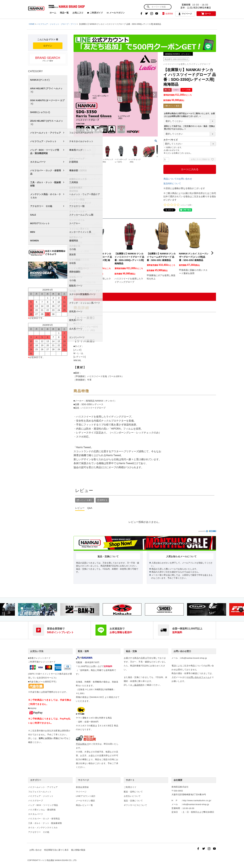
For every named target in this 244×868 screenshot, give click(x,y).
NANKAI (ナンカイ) (40, 80)
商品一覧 (64, 13)
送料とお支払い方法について (52, 738)
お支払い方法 (37, 651)
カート (206, 14)
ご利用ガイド (95, 13)
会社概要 (178, 780)
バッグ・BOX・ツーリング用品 (43, 805)
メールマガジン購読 (85, 801)
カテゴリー (36, 780)
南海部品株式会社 (180, 787)
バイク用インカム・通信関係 (42, 810)
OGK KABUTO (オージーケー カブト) (47, 102)
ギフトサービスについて (135, 805)
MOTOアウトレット (40, 223)
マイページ (185, 14)
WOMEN (35, 241)
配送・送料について (133, 792)
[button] (77, 253)
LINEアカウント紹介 (86, 796)
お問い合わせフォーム (199, 677)
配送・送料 (83, 651)
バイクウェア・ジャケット (43, 141)
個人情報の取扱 (78, 850)
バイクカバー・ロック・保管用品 (46, 172)
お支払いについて (132, 796)
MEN (33, 232)
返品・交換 (131, 651)
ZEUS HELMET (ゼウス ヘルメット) (47, 122)
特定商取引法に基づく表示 (56, 850)
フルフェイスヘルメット (40, 792)
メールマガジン (116, 13)
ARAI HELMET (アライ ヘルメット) (46, 90)
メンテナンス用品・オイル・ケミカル (46, 196)
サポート (130, 780)
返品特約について (172, 183)
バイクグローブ (36, 801)
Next (154, 95)
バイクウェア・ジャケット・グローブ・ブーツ (56, 24)
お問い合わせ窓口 (182, 651)
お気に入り (78, 13)
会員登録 (167, 14)
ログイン (48, 46)
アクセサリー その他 (41, 206)
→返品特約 (138, 685)
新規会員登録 (82, 787)
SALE (33, 215)
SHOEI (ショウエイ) (40, 112)
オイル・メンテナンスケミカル (43, 828)
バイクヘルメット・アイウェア (46, 133)
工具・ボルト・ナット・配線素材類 (46, 184)
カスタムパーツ (38, 162)
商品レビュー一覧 (84, 805)
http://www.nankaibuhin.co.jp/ (197, 800)
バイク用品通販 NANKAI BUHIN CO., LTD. (59, 860)
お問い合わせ (36, 850)
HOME (32, 24)
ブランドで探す (48, 59)
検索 (148, 7)
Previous (77, 95)
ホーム (53, 13)
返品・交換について (133, 801)
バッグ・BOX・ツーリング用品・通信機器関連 (45, 152)
